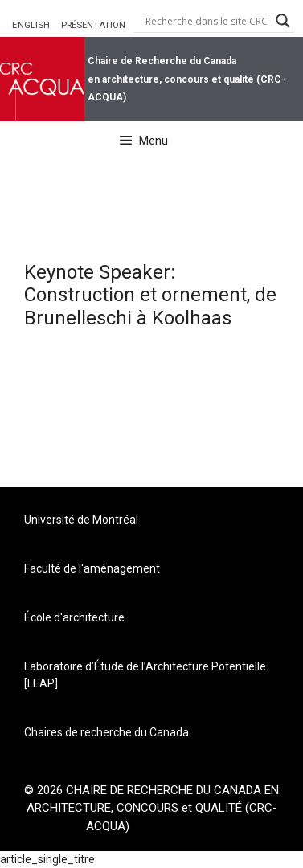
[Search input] (207, 21)
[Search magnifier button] (283, 21)
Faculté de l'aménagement (92, 568)
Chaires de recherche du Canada (106, 732)
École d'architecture (74, 617)
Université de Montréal (81, 520)
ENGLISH (31, 25)
